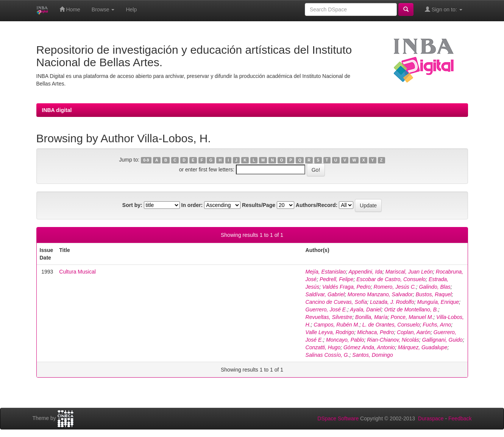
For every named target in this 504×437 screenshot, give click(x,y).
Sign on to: (444, 9)
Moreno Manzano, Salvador (380, 294)
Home (70, 9)
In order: (192, 205)
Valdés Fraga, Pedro (346, 287)
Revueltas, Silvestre (329, 317)
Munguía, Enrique (438, 302)
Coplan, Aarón (414, 332)
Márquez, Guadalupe (423, 347)
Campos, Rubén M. (336, 325)
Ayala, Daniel (365, 309)
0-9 (146, 160)
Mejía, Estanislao (326, 272)
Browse (103, 9)
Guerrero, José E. (327, 309)
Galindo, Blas (435, 287)
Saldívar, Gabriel (325, 294)
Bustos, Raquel (434, 294)
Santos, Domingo (372, 355)
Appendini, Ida (365, 272)
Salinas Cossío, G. (328, 355)
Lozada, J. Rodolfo (392, 302)
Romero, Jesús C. (395, 287)
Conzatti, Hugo (323, 347)
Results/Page (259, 205)
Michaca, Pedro (375, 332)
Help (131, 9)
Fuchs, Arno (437, 325)
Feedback (460, 418)
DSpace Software (338, 418)
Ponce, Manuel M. (412, 317)
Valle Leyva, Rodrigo (330, 332)
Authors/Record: (317, 205)
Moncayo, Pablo (345, 340)
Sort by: (132, 205)
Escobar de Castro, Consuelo (391, 279)
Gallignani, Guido (442, 340)
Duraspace (431, 418)
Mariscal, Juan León (409, 272)
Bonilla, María (371, 317)
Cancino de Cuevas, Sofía (336, 302)
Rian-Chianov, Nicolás (393, 340)
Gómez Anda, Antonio (369, 347)
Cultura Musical (77, 272)
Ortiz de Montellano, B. (411, 309)
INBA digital (57, 110)
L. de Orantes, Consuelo (391, 325)
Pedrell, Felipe (337, 279)
